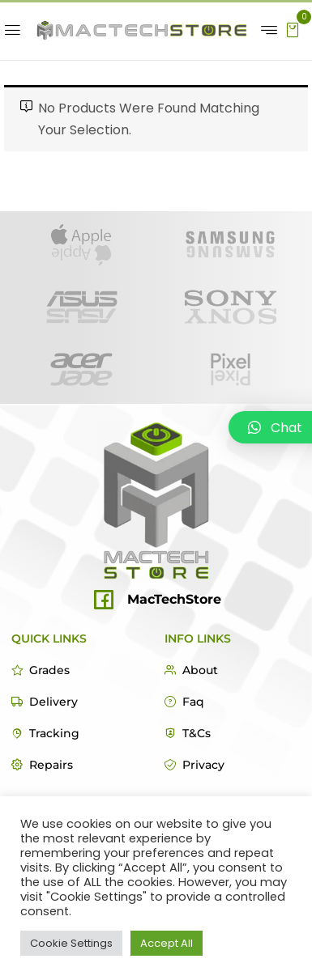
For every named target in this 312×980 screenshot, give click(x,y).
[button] (293, 29)
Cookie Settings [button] (71, 943)
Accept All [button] (167, 943)
